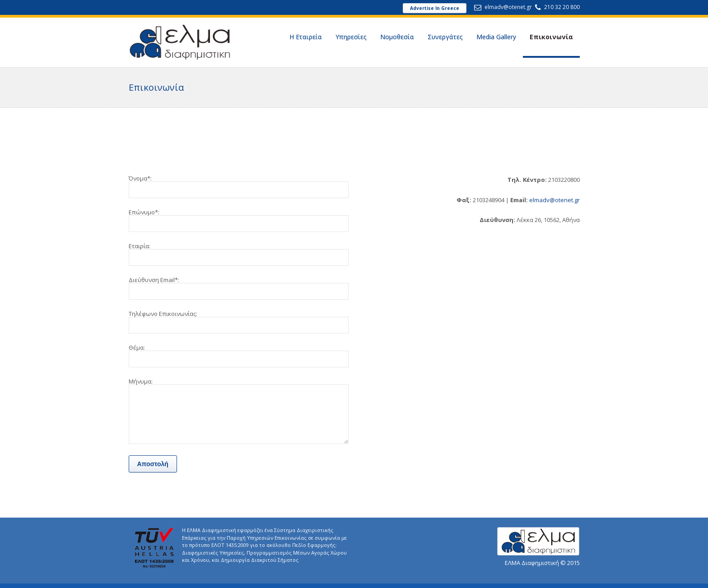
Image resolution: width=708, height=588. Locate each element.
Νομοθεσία (397, 37)
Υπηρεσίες (351, 37)
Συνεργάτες (445, 37)
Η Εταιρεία (306, 37)
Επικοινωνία (551, 37)
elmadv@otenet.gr (508, 7)
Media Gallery (496, 37)
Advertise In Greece (435, 8)
